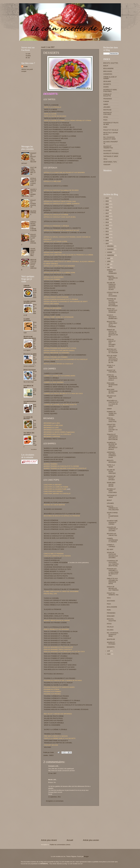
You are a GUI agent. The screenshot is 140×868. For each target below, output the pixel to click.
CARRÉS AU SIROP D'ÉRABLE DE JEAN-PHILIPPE (61, 387)
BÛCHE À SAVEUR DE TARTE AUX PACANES (60, 534)
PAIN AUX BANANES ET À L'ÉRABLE (56, 636)
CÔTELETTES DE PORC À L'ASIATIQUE (33, 182)
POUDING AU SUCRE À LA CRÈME (56, 685)
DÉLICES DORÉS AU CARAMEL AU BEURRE (59, 583)
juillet (109, 261)
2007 (107, 244)
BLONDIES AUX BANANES (53, 509)
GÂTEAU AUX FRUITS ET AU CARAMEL (58, 275)
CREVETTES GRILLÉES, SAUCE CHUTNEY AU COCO (112, 428)
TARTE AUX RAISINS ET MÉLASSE (56, 138)
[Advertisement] (61, 42)
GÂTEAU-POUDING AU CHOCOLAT (56, 344)
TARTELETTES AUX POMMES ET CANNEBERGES (61, 161)
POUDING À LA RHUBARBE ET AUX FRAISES (60, 678)
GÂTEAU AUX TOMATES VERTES (55, 286)
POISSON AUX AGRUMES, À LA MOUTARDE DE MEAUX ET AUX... (113, 572)
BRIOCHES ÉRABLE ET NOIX (54, 549)
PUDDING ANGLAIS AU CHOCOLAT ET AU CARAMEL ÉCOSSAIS (66, 709)
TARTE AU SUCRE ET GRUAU (54, 118)
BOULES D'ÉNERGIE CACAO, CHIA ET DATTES (60, 529)
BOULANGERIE (108, 68)
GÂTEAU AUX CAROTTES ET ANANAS (57, 259)
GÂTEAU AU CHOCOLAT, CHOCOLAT (57, 192)
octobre (110, 252)
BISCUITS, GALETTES (111, 63)
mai (108, 267)
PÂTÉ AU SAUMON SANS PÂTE (112, 420)
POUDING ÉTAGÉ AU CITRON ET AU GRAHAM (60, 703)
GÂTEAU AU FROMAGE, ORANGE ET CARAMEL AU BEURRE (65, 233)
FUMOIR (106, 101)
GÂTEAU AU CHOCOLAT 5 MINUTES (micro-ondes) (61, 195)
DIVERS (106, 87)
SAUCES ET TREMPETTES (108, 147)
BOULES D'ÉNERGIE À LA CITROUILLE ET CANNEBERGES (64, 527)
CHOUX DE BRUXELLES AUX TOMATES (113, 588)
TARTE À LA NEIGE (50, 109)
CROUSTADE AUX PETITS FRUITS (56, 576)
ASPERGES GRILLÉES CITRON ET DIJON (111, 455)
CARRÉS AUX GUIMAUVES (53, 396)
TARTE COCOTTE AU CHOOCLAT (56, 145)
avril (109, 651)
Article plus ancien (91, 840)
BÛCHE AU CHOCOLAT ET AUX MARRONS (59, 536)
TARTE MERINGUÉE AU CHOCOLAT (56, 152)
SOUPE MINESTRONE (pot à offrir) (33, 252)
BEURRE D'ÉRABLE (33, 213)
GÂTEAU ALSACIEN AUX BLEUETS (56, 175)
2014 (107, 222)
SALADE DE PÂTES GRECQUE (111, 471)
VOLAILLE (110, 627)
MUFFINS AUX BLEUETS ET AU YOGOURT (112, 351)
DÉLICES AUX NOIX (111, 397)
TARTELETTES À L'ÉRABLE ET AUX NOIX (58, 163)
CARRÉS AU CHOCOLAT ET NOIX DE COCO (59, 380)
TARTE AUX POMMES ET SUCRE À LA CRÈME (60, 136)
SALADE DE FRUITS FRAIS (53, 718)
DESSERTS (107, 84)
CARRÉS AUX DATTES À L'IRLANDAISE (58, 391)
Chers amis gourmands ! (35, 425)
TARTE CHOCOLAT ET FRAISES (55, 143)
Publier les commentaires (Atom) (60, 845)
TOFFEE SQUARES (51, 414)
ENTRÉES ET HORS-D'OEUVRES (110, 91)
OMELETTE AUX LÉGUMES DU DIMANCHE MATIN (112, 581)
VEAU (105, 159)
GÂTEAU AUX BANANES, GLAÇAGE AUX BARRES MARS (64, 250)
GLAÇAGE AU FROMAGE (53, 609)
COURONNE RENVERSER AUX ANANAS (58, 567)
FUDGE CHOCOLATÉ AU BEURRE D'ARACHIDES (61, 603)
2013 (107, 225)
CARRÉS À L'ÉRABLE (51, 378)
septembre (111, 255)
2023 (107, 198)
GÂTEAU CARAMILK (51, 293)
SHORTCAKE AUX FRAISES (53, 721)
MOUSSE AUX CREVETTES (112, 534)
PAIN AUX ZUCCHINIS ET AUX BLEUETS (58, 660)
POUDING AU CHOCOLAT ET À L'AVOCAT (58, 683)
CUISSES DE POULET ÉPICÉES (111, 478)
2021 (107, 204)
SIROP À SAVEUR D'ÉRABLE (54, 723)
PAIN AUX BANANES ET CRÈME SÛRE (57, 643)
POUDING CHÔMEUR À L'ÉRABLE (56, 698)
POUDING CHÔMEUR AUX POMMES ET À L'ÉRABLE (62, 701)
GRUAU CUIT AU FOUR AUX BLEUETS (57, 585)
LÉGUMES (107, 107)
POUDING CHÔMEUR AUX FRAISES (56, 696)
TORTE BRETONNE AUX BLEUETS (56, 741)
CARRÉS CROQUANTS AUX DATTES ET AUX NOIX (61, 402)
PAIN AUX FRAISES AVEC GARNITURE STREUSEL (61, 654)
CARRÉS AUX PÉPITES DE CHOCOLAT (57, 398)
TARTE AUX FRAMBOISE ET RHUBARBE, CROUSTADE (63, 129)
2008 (107, 241)
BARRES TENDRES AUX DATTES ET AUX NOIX (60, 473)
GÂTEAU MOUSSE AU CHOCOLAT (56, 335)
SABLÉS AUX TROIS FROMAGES (112, 272)
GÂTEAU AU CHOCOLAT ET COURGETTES (59, 206)
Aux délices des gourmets (29, 434)
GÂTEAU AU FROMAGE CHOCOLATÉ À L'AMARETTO (62, 228)
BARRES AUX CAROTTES (53, 451)
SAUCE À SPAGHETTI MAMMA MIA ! (112, 317)
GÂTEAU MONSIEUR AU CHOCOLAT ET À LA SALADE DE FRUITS (67, 333)
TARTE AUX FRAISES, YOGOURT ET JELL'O (59, 127)
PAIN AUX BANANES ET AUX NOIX (56, 640)
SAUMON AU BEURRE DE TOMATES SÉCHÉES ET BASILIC (112, 446)
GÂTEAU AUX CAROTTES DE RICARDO (58, 257)
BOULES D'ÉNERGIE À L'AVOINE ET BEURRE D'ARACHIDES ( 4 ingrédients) (70, 523)
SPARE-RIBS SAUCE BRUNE (111, 484)
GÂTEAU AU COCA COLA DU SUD (56, 221)
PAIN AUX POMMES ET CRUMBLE (56, 656)
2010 (107, 234)
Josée (26, 66)
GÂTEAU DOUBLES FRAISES (54, 306)
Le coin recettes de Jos (28, 56)
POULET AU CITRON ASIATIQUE (33, 204)
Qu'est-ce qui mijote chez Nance (30, 337)
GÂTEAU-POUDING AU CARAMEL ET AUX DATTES (61, 342)
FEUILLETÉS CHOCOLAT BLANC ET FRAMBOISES (61, 589)
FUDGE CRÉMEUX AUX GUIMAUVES (57, 605)
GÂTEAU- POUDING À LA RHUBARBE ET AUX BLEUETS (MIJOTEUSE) (68, 339)
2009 (107, 237)
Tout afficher (34, 449)
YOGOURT (107, 165)
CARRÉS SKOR (49, 411)
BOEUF (106, 66)
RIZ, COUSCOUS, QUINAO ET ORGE (109, 138)
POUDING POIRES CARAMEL (54, 707)
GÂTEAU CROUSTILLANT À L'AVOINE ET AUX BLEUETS (63, 295)
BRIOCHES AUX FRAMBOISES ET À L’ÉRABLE (60, 547)
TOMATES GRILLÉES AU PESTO (112, 278)
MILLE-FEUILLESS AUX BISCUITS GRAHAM (59, 618)
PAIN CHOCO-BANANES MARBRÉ (56, 663)
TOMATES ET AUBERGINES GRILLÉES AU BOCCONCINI (112, 437)
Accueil (70, 840)
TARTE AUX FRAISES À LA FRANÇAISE (57, 125)
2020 (107, 207)
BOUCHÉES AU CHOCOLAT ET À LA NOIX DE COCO (62, 514)
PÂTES (106, 117)
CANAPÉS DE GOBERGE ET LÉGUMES (112, 529)
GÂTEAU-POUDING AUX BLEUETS (56, 346)
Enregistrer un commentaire (55, 801)
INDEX (51, 755)
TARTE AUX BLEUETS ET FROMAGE (57, 123)
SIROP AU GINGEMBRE (52, 725)
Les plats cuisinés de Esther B (30, 302)
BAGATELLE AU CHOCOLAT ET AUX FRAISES (60, 498)
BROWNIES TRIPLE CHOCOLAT (55, 439)
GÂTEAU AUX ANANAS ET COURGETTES (58, 244)
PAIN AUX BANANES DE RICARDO (56, 634)
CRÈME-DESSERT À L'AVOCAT (55, 571)
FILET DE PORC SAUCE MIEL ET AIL (33, 171)
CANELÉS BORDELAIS (52, 560)
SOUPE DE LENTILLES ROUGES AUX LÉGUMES (112, 555)
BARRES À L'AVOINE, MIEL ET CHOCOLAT (59, 448)
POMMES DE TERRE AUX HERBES (112, 413)
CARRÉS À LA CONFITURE (53, 373)
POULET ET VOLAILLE (111, 130)
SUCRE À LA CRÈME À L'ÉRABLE (55, 729)
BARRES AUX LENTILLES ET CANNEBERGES (60, 457)
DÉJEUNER (107, 81)
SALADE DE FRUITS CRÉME (54, 716)
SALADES (110, 630)
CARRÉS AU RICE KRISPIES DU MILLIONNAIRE (60, 385)
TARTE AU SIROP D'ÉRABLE (54, 112)
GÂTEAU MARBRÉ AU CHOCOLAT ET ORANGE (60, 328)
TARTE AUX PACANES (52, 134)
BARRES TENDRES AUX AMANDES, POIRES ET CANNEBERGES (66, 471)
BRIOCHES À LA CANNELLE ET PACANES (58, 543)
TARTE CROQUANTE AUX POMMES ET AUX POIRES (62, 147)
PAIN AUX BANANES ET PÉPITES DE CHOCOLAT (61, 645)
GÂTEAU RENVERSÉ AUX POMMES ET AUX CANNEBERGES (65, 355)
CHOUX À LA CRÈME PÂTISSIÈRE (56, 563)
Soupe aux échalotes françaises (35, 293)
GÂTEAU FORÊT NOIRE (52, 315)
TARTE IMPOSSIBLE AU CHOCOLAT (56, 149)
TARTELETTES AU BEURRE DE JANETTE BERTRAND (62, 156)
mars (109, 654)
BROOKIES (35, 406)
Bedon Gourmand (30, 370)
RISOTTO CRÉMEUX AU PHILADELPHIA (113, 508)
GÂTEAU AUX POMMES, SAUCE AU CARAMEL (60, 284)
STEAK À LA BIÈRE (111, 366)
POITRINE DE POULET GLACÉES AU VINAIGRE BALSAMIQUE (112, 302)
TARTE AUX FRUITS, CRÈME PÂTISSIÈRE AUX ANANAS (63, 132)
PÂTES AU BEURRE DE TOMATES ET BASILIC (112, 377)
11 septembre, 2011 (55, 797)
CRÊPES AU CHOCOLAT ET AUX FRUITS (58, 574)
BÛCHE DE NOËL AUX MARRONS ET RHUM (59, 538)
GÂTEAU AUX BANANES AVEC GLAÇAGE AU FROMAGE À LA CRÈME (68, 248)
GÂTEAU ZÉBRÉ (50, 362)
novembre (111, 249)
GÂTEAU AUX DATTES (52, 270)
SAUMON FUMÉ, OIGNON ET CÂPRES (112, 522)
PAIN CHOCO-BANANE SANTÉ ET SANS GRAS (60, 665)
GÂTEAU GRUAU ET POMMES (54, 326)
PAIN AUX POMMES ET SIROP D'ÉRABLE (58, 658)
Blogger (86, 856)
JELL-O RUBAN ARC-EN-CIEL (54, 614)
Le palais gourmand (27, 320)
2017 (107, 213)
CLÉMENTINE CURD (51, 565)
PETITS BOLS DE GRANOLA (54, 674)
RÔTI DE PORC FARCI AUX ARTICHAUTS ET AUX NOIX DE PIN (112, 359)
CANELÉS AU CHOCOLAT (53, 558)
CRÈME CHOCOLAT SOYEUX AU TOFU (57, 569)
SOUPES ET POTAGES (111, 153)
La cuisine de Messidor (28, 418)
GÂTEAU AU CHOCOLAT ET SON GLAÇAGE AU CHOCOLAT (65, 213)
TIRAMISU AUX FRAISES (52, 734)
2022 (107, 201)
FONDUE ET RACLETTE (107, 95)
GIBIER (106, 104)
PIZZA (105, 120)
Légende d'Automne (27, 286)
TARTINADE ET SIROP (111, 156)
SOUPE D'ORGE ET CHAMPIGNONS (113, 515)
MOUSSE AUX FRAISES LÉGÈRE (55, 623)
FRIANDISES (108, 99)
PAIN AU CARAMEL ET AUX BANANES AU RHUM (61, 631)
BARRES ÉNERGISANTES (53, 462)
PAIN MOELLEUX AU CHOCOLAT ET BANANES (60, 669)
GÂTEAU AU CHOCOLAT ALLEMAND (56, 199)
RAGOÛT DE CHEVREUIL (112, 371)
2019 (107, 210)
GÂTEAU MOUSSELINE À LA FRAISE (57, 337)
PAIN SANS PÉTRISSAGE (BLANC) (112, 391)
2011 (107, 231)
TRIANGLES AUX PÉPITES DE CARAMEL (58, 743)
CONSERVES (108, 74)
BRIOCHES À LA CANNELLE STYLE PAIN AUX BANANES (63, 545)
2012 (107, 228)
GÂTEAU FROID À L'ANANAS (54, 319)
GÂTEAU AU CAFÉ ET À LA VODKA (56, 186)
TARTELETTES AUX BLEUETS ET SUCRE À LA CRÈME (63, 158)
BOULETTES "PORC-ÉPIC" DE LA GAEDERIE (112, 324)
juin (108, 264)
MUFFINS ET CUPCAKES (108, 113)
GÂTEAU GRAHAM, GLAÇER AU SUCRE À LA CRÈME (62, 324)
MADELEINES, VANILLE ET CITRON (56, 616)
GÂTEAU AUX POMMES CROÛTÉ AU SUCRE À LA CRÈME (64, 281)
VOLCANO (47, 747)
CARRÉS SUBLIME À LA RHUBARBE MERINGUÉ (61, 409)
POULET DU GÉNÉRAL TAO (113, 594)
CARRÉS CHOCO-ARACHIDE (54, 400)
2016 (107, 216)
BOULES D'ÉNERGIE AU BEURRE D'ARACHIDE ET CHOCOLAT (66, 525)
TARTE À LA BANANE (51, 105)
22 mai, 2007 (52, 773)
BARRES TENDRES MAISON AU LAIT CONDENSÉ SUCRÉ (64, 475)
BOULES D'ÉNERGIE (51, 520)
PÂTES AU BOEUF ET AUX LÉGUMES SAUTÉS (111, 343)
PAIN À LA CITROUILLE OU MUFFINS (57, 627)
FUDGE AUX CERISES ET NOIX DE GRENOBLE (60, 600)
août (109, 258)
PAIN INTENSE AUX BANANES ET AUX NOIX (59, 667)
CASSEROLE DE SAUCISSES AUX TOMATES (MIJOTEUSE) (113, 563)
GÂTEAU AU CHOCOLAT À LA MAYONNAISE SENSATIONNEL (65, 197)
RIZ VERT (110, 549)
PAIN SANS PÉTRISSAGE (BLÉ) (112, 385)
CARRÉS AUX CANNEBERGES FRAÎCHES (59, 389)
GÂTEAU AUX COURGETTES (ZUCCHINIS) (59, 268)
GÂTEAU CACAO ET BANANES (55, 290)
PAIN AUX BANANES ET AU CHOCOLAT (58, 638)
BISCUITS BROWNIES (112, 461)
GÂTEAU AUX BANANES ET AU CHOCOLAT (59, 246)
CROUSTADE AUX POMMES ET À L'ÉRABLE (59, 578)
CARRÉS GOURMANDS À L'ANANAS (57, 407)
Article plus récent (49, 840)
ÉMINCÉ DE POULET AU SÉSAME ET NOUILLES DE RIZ (112, 333)
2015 (107, 219)
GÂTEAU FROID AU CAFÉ (53, 322)
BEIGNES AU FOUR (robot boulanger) (56, 502)
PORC (105, 127)
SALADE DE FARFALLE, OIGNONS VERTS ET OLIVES (111, 286)
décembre (111, 246)
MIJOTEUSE (107, 110)
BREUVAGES (108, 71)
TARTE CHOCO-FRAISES (53, 141)
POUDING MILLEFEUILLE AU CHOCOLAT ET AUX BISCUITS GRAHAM (68, 705)
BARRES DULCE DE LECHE (54, 459)
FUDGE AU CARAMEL (51, 598)
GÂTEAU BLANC (50, 288)
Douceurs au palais (30, 354)
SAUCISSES (107, 151)
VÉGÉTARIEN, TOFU (110, 162)
